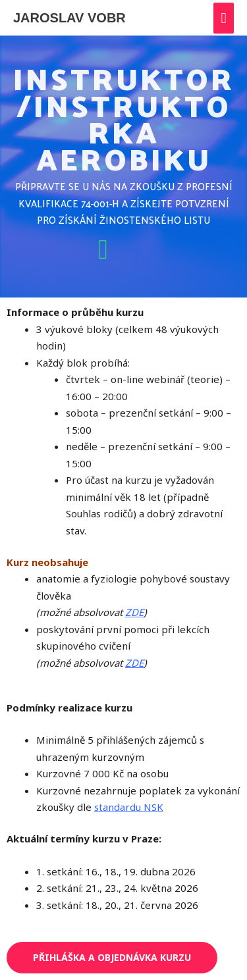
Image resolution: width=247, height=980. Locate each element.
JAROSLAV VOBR (69, 18)
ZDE (134, 612)
